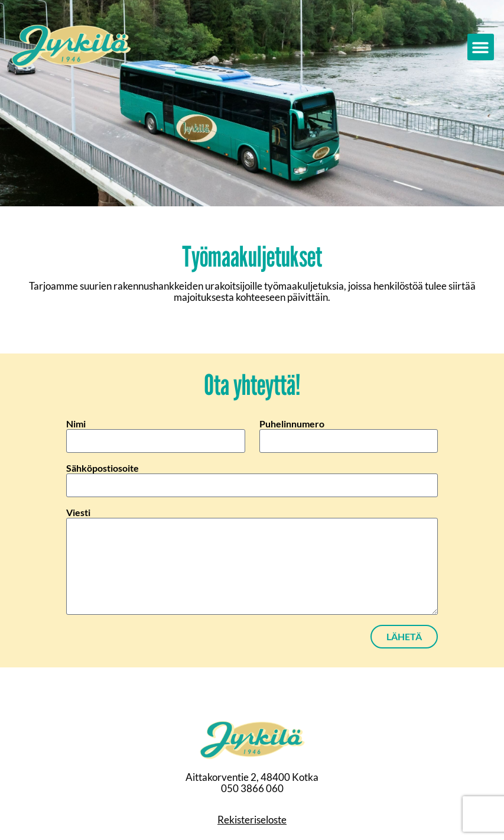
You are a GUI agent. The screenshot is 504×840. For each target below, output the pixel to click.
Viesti (78, 512)
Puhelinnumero (292, 424)
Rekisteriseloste (252, 820)
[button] (481, 47)
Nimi (76, 424)
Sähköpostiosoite (103, 468)
